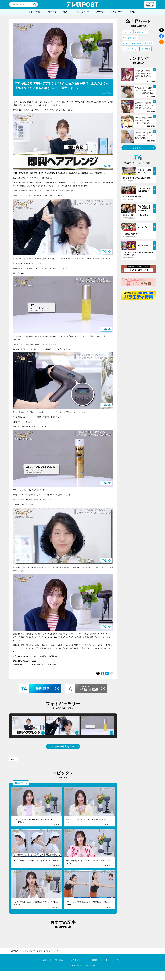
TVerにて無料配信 (40, 656)
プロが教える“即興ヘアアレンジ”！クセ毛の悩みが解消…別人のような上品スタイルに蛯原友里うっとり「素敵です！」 (47, 951)
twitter (162, 30)
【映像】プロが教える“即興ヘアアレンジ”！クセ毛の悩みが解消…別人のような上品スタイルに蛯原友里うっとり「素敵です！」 (59, 173)
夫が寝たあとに (141, 32)
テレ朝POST (82, 4)
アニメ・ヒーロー (82, 12)
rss (162, 42)
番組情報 (148, 43)
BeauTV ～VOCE (30, 661)
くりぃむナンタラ (130, 38)
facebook (162, 36)
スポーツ (100, 12)
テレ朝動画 (59, 960)
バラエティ (52, 12)
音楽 (65, 12)
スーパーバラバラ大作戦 (132, 43)
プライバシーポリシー (114, 960)
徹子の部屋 (146, 49)
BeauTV (14, 759)
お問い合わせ (75, 960)
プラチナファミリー (130, 49)
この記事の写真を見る (62, 747)
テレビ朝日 (43, 960)
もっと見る (138, 148)
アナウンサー (116, 12)
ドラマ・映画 (34, 12)
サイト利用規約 (93, 960)
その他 (132, 12)
